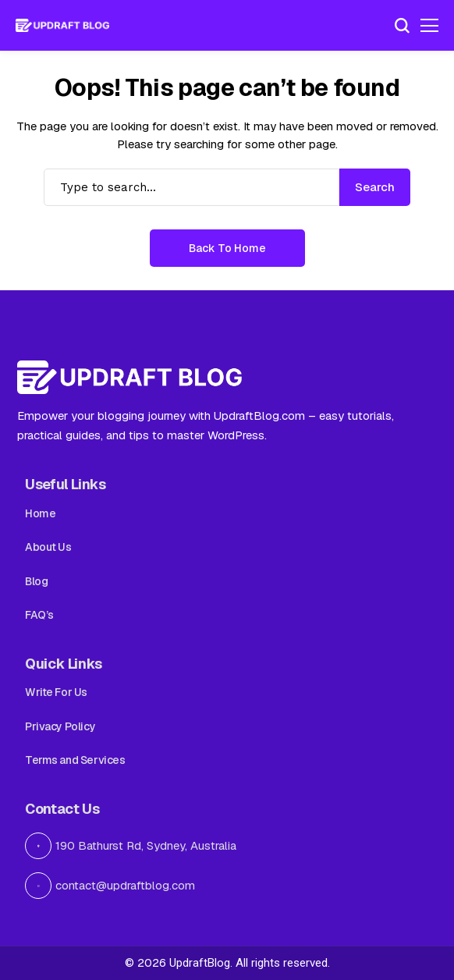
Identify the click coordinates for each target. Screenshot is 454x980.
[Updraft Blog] (62, 26)
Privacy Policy (60, 726)
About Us (48, 547)
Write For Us (56, 692)
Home (40, 513)
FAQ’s (39, 615)
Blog (36, 581)
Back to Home (227, 248)
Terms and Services (75, 760)
